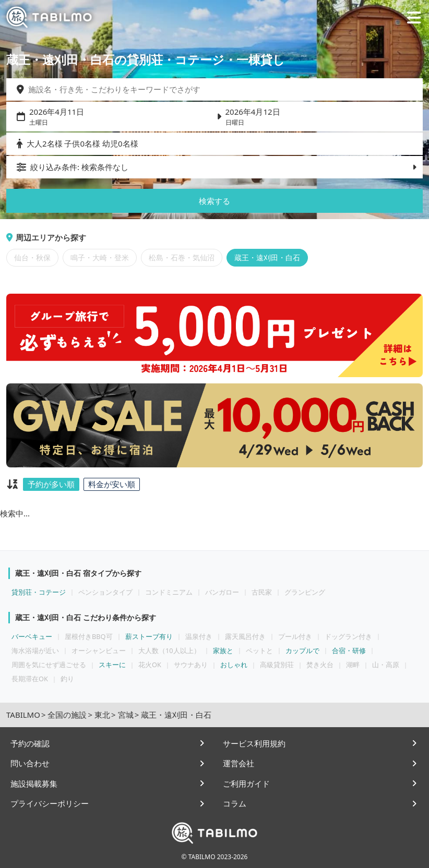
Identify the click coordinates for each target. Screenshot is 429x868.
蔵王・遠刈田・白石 (267, 258)
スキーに (112, 665)
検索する (214, 201)
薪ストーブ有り (149, 636)
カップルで (302, 650)
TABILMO (23, 715)
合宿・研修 (349, 650)
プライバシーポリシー (50, 803)
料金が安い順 (112, 484)
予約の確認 (30, 743)
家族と (223, 650)
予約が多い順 (51, 484)
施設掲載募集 (34, 783)
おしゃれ (234, 665)
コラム (235, 803)
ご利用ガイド (246, 783)
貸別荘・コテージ (39, 592)
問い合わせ (30, 763)
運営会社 (239, 763)
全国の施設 (67, 715)
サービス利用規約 (254, 743)
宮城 (126, 715)
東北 (102, 715)
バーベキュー (32, 636)
